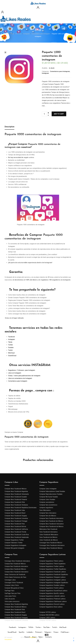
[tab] (10, 127)
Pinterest (38, 632)
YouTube (46, 627)
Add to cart (59, 114)
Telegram (48, 632)
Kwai (34, 637)
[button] (74, 639)
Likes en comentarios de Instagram (20, 378)
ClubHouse (65, 632)
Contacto (48, 637)
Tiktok (10, 342)
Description (10, 127)
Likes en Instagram (15, 373)
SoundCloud (12, 356)
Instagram (45, 73)
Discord (27, 637)
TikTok (31, 627)
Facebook (11, 337)
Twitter (10, 345)
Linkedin (30, 632)
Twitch (10, 350)
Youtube (11, 348)
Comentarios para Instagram (60, 71)
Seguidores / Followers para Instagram (22, 370)
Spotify (21, 632)
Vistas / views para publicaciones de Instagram (24, 376)
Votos (40, 637)
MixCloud (11, 353)
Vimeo (56, 632)
